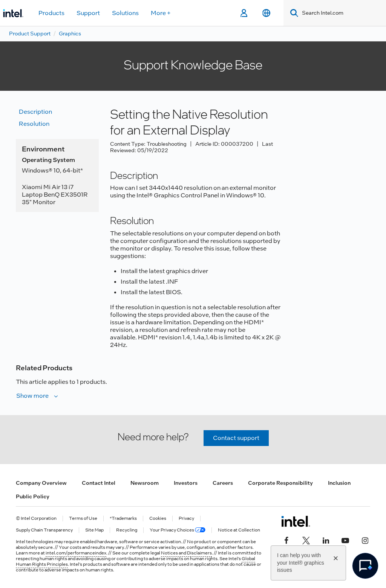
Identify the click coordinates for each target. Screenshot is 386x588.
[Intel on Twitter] (306, 539)
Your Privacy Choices (178, 530)
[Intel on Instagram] (365, 539)
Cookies (158, 519)
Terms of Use (83, 519)
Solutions (125, 13)
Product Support (30, 34)
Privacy (186, 519)
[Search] (293, 13)
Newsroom (145, 483)
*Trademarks (123, 519)
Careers (223, 483)
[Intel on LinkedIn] (326, 539)
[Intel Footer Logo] (296, 521)
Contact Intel (99, 483)
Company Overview (41, 483)
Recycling (127, 530)
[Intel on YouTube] (345, 539)
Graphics (70, 34)
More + (161, 13)
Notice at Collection (239, 530)
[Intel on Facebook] (286, 539)
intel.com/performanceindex (76, 553)
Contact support (236, 438)
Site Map (94, 530)
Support (88, 13)
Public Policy (33, 496)
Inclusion (339, 483)
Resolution (34, 124)
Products (51, 13)
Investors (186, 483)
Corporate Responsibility (280, 483)
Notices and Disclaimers (186, 553)
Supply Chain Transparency (44, 530)
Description (35, 112)
